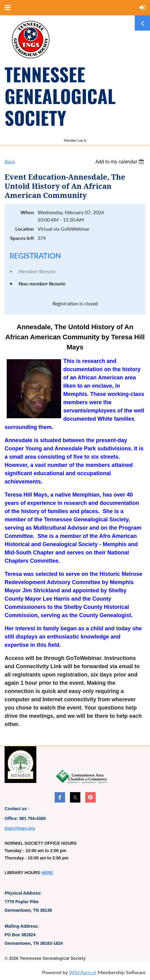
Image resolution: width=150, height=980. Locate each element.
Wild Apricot (83, 972)
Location (25, 229)
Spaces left (22, 238)
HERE (47, 873)
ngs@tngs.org (21, 828)
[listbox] (120, 162)
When (27, 212)
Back (10, 161)
